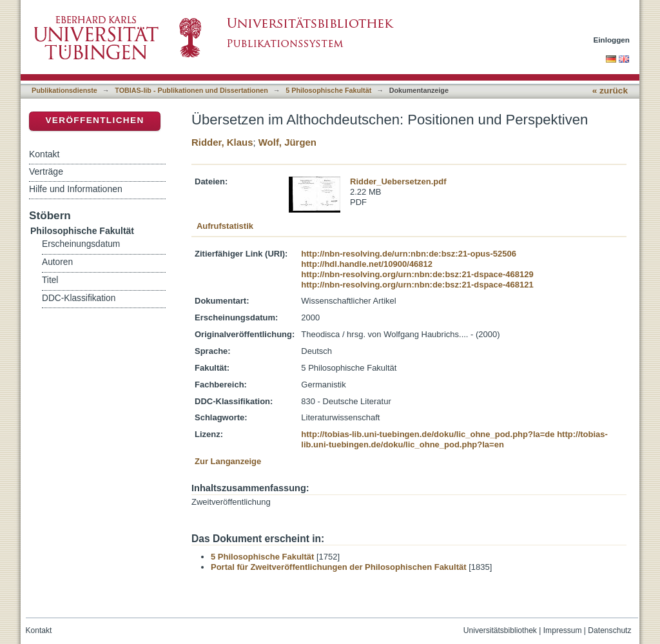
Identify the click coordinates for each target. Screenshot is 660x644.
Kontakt (44, 154)
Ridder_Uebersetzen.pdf (398, 181)
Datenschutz (609, 630)
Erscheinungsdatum (81, 244)
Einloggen (612, 40)
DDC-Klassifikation (79, 298)
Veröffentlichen (94, 120)
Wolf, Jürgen (287, 142)
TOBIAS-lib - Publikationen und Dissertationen (191, 90)
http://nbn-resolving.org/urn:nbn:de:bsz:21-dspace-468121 (417, 285)
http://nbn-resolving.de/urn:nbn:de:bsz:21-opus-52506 (409, 254)
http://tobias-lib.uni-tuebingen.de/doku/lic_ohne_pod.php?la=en (454, 439)
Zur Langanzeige (228, 461)
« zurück (610, 91)
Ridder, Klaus (222, 142)
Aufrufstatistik (225, 226)
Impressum (563, 630)
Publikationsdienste (64, 90)
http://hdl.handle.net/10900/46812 (367, 264)
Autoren (57, 262)
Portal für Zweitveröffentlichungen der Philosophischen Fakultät (339, 567)
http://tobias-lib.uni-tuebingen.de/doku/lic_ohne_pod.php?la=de (428, 434)
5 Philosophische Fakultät (328, 90)
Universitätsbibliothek (500, 630)
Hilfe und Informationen (76, 189)
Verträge (46, 171)
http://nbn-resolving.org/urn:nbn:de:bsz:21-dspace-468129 (417, 274)
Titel (50, 280)
